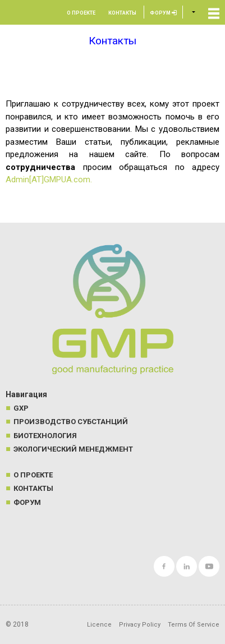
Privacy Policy (140, 625)
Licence (99, 625)
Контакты (122, 13)
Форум (163, 13)
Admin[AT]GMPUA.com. (49, 180)
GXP (21, 408)
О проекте (81, 13)
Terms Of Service (194, 625)
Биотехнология (45, 436)
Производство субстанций (71, 422)
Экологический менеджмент (73, 449)
